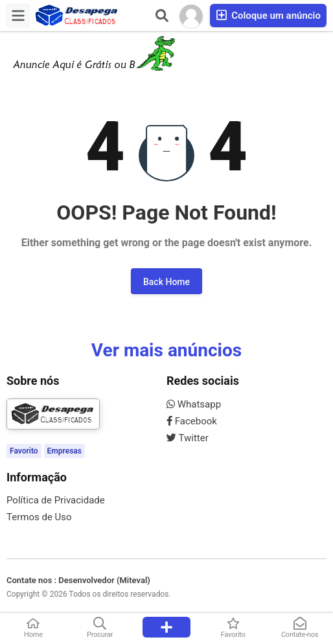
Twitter (188, 438)
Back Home (166, 282)
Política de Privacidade (56, 500)
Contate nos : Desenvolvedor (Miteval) (78, 580)
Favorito (24, 451)
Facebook (192, 421)
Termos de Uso (39, 517)
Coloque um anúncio (268, 15)
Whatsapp (194, 404)
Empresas (64, 451)
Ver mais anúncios (166, 350)
